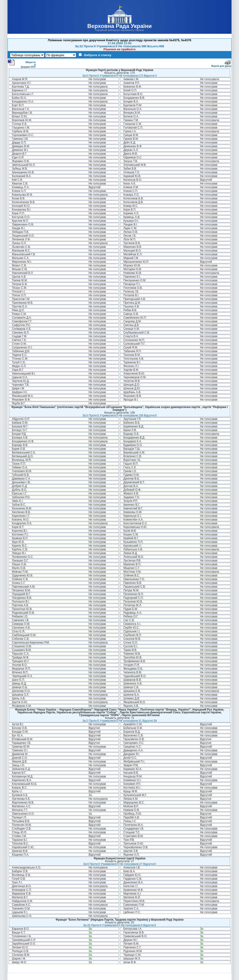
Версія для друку (221, 65)
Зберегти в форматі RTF (22, 64)
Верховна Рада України (119, 26)
